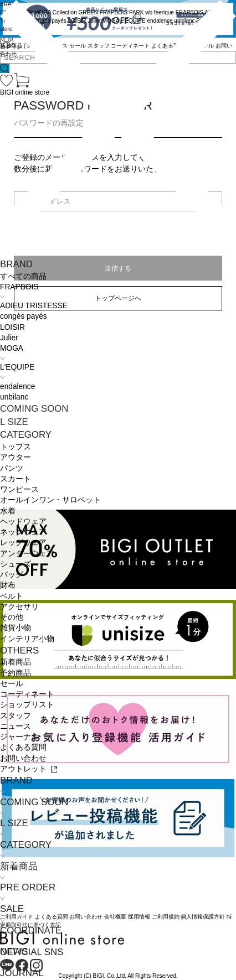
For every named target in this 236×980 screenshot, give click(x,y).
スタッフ (16, 716)
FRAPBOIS (19, 287)
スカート (16, 479)
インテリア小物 (27, 639)
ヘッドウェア (23, 522)
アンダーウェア (27, 554)
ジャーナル (19, 737)
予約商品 (16, 673)
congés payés (24, 316)
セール (12, 684)
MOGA (12, 348)
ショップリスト (27, 705)
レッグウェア (23, 543)
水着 (8, 511)
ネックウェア (23, 532)
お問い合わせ (23, 758)
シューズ (16, 564)
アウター (16, 457)
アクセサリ (19, 607)
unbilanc (14, 397)
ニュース (16, 726)
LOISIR (12, 327)
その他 (12, 617)
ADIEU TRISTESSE (34, 306)
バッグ (12, 575)
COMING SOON (34, 409)
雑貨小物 (16, 628)
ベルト (12, 596)
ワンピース (19, 489)
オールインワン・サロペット (50, 500)
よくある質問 (23, 747)
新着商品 (16, 662)
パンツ (12, 468)
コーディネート (27, 694)
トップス (16, 447)
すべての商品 (23, 276)
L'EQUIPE (17, 367)
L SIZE (14, 422)
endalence (17, 387)
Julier (9, 338)
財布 (8, 585)
